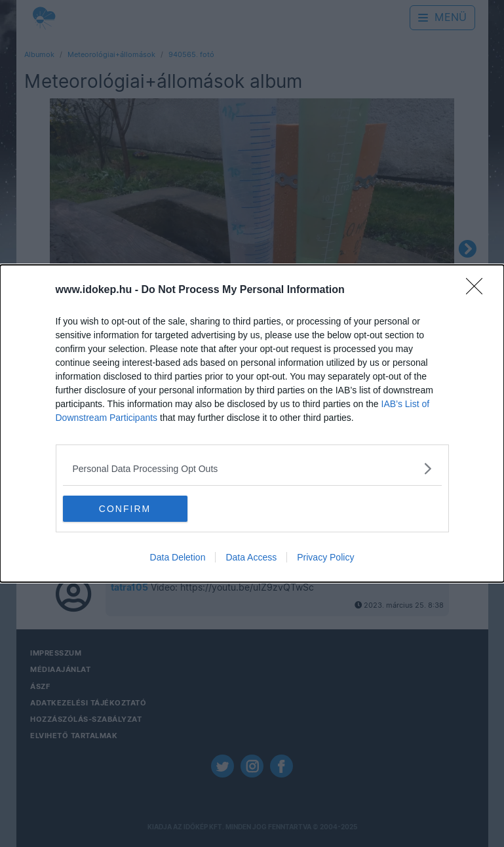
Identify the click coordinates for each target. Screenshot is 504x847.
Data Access (251, 557)
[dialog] (252, 423)
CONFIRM (125, 509)
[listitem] (252, 468)
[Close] (478, 290)
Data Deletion (178, 557)
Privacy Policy (325, 557)
